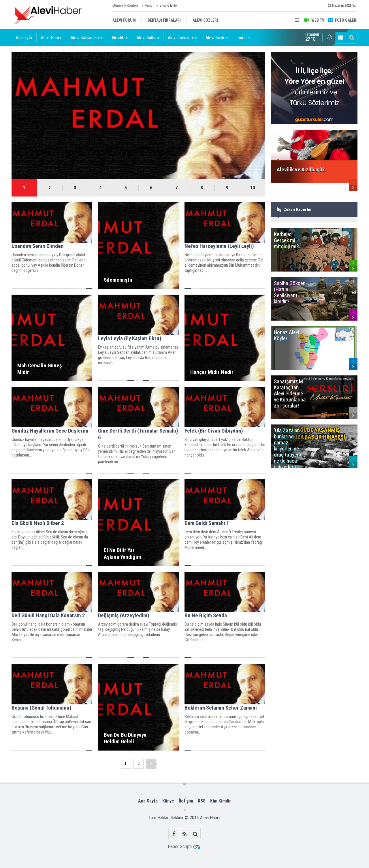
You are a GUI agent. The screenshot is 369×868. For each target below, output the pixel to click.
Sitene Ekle (168, 5)
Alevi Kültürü (148, 38)
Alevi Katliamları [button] (87, 38)
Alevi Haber (51, 38)
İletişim (186, 801)
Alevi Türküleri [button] (182, 38)
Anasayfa (24, 38)
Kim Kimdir (221, 801)
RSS (202, 801)
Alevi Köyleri (217, 38)
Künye (168, 801)
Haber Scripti (180, 847)
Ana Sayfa (148, 801)
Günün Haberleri (125, 5)
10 (253, 188)
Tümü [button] (243, 38)
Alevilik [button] (120, 38)
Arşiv (149, 5)
